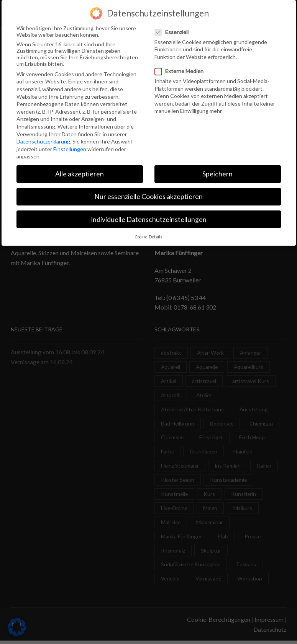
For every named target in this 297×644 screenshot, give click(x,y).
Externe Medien (181, 69)
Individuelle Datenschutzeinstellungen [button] (149, 218)
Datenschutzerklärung (43, 140)
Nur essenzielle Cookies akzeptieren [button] (148, 195)
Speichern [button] (217, 173)
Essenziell (174, 30)
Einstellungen (70, 148)
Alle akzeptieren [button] (80, 173)
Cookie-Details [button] (148, 235)
